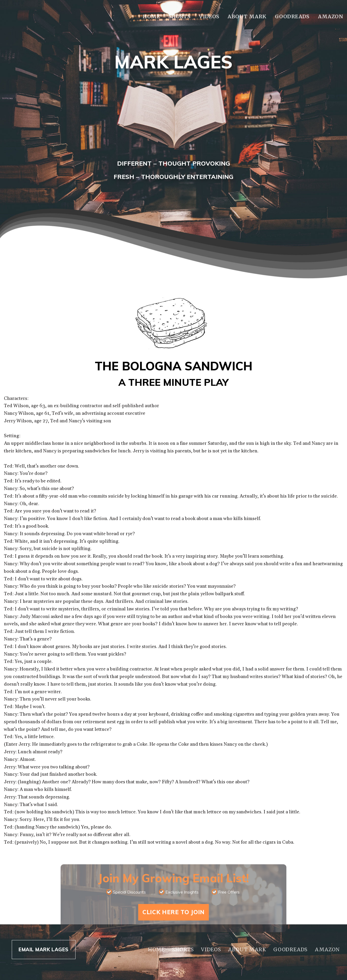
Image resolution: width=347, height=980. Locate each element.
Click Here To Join (173, 912)
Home (151, 16)
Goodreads (292, 16)
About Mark (247, 16)
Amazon (331, 16)
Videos (209, 16)
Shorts (179, 16)
